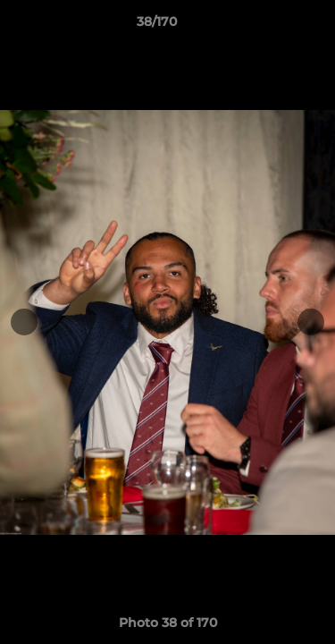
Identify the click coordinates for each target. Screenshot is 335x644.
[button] (271, 26)
